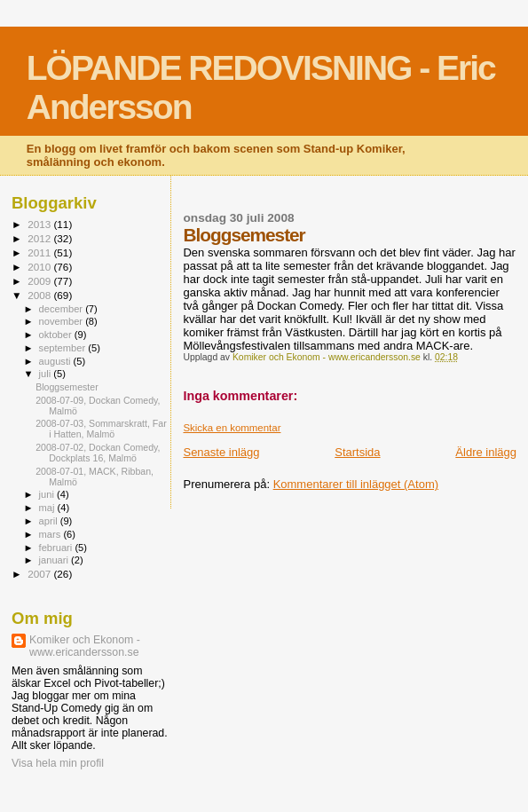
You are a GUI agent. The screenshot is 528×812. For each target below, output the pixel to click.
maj (48, 508)
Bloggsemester (67, 387)
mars (51, 534)
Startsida (357, 452)
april (50, 521)
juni (48, 494)
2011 (40, 252)
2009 (40, 281)
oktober (57, 335)
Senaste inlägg (221, 452)
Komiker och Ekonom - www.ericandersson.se (85, 646)
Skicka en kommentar (232, 428)
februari (57, 548)
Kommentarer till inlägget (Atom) (356, 484)
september (64, 348)
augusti (56, 361)
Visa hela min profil (58, 763)
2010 (40, 267)
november (63, 321)
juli (47, 374)
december (63, 309)
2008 (40, 295)
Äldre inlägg (486, 452)
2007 (40, 574)
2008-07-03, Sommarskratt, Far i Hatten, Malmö (101, 429)
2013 (40, 224)
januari (55, 560)
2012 (40, 238)
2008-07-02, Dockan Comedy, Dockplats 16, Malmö (98, 453)
